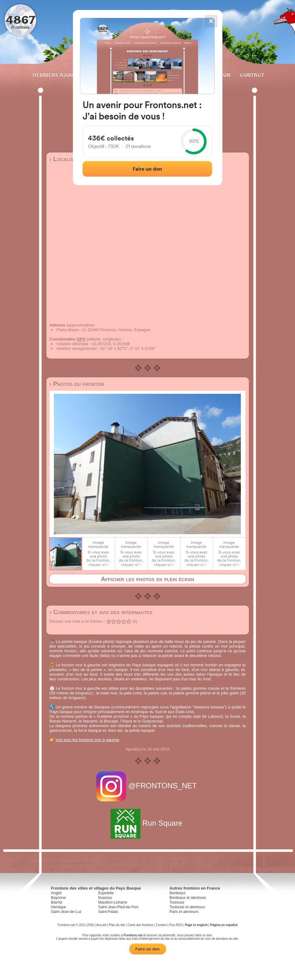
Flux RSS (176, 925)
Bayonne (58, 898)
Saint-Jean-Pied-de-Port (118, 907)
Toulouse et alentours (187, 907)
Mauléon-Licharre (113, 902)
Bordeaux (177, 893)
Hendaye (59, 907)
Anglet (56, 893)
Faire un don (148, 949)
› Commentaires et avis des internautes (101, 612)
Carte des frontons (140, 925)
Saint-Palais (108, 912)
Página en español (224, 925)
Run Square (147, 823)
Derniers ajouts (56, 75)
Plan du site (117, 925)
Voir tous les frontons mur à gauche (87, 740)
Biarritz (57, 902)
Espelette (106, 893)
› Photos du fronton (77, 384)
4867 (20, 19)
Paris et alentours (184, 912)
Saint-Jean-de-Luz (66, 912)
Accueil (101, 925)
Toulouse (177, 902)
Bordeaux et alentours (188, 898)
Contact (251, 75)
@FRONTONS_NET (147, 786)
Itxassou (105, 898)
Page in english (196, 925)
